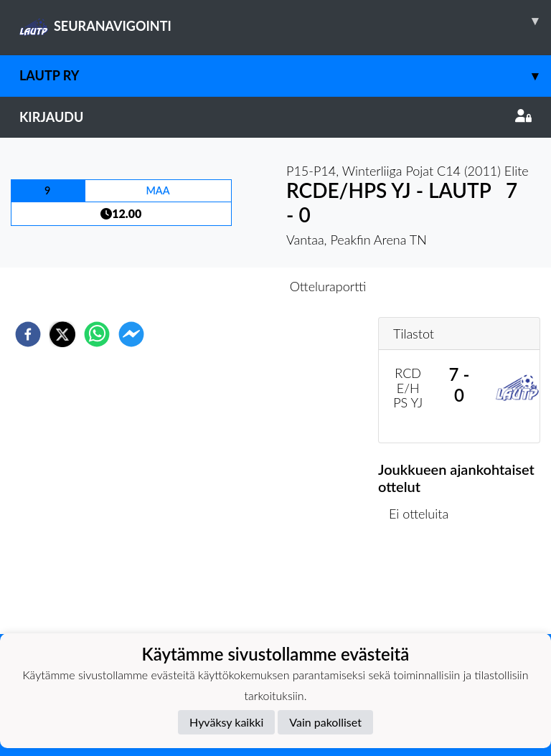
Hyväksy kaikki (226, 722)
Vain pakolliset (325, 722)
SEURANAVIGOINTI (285, 21)
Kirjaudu (275, 117)
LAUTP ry (285, 76)
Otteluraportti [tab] (328, 286)
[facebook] (28, 334)
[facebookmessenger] (131, 334)
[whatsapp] (97, 334)
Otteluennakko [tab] (226, 286)
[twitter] (62, 334)
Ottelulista (424, 586)
